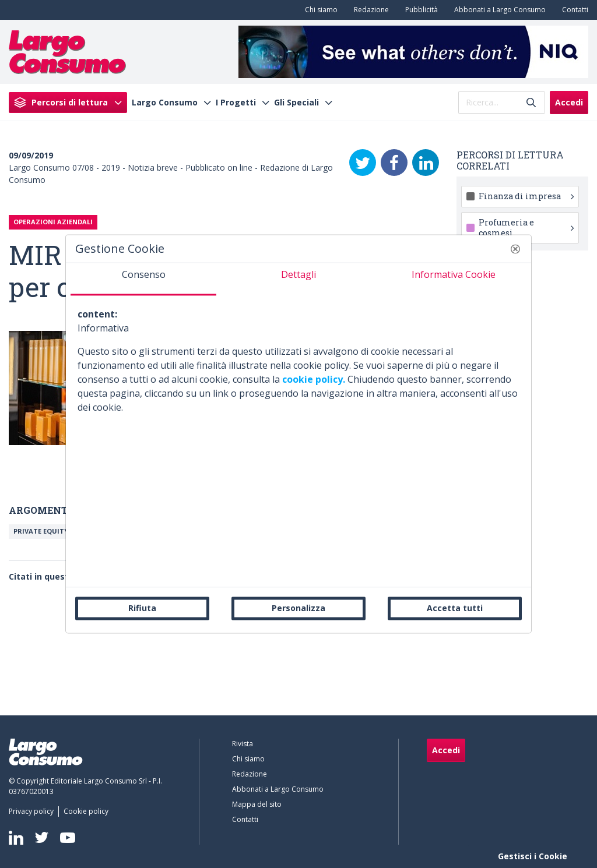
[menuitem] (319, 10)
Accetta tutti (455, 608)
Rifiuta (142, 608)
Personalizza (298, 608)
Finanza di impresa (526, 196)
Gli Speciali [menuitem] (296, 103)
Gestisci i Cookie (533, 856)
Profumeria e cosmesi (526, 227)
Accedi (569, 102)
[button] (515, 249)
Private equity (41, 531)
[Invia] (531, 102)
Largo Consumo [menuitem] (165, 103)
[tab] (143, 279)
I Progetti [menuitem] (236, 103)
